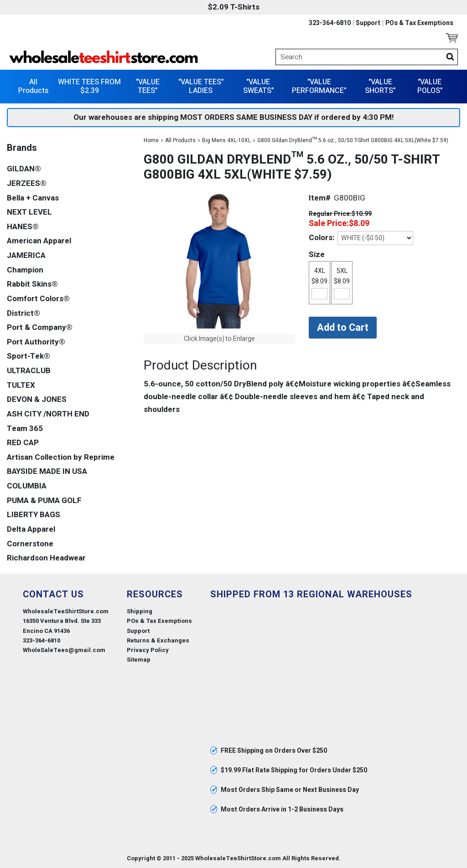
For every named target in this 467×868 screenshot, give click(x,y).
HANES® (23, 227)
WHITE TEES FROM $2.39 (89, 86)
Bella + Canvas (33, 198)
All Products (33, 86)
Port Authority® (36, 342)
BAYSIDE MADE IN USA (47, 471)
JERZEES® (27, 183)
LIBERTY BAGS (34, 515)
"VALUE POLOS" (430, 86)
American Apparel (39, 241)
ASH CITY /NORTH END (48, 414)
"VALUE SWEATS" (258, 86)
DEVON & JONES (37, 399)
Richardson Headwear (46, 558)
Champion (25, 270)
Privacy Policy (148, 650)
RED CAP (23, 443)
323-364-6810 (330, 23)
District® (23, 313)
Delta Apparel (31, 529)
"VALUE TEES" (148, 86)
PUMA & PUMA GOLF (44, 501)
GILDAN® (24, 169)
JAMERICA (26, 255)
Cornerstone (30, 544)
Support (368, 23)
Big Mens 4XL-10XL (226, 140)
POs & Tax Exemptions (419, 23)
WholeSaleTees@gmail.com (64, 650)
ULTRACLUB (29, 371)
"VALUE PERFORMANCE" (319, 86)
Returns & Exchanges (158, 640)
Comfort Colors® (38, 299)
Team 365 (25, 429)
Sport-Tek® (29, 356)
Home (151, 140)
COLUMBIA (27, 486)
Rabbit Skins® (32, 284)
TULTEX (21, 385)
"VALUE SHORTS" (380, 86)
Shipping (140, 611)
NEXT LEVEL (29, 212)
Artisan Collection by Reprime (61, 457)
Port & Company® (40, 327)
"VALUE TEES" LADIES (201, 86)
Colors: (322, 238)
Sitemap (139, 660)
